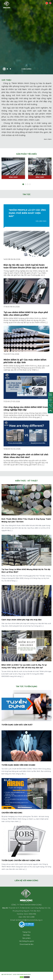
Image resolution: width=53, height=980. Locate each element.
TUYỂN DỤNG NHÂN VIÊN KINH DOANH (18, 765)
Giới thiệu (26, 935)
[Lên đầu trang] (50, 411)
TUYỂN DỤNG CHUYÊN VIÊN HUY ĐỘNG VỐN (21, 860)
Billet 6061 (40, 177)
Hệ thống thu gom (26, 941)
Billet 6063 (13, 177)
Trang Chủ (26, 932)
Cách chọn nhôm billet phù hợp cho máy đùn (22, 620)
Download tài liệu (26, 944)
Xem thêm (48, 139)
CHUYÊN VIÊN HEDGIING (12, 813)
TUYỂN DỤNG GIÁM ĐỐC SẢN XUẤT (17, 725)
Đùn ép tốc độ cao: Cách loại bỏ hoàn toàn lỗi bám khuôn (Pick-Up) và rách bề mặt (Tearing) (26, 268)
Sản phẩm (26, 938)
